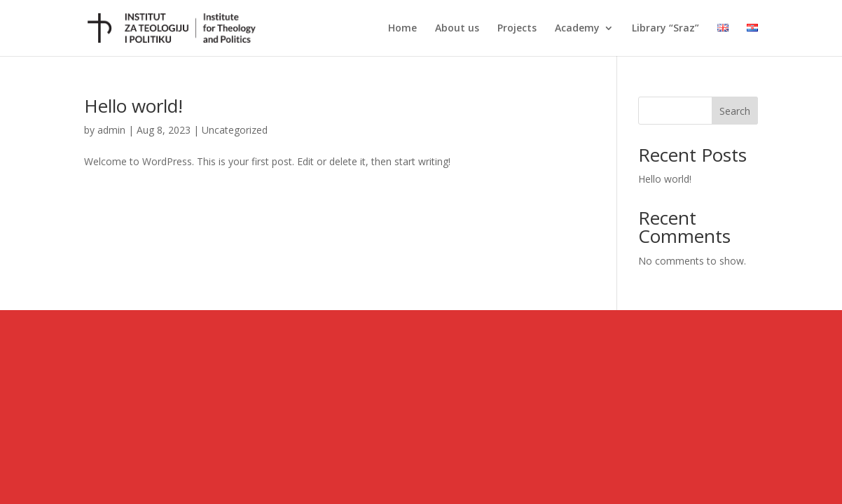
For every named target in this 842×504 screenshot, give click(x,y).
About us (457, 29)
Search (735, 111)
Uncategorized (235, 130)
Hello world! (133, 106)
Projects (517, 29)
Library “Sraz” (665, 29)
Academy (577, 29)
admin (111, 130)
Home (402, 29)
